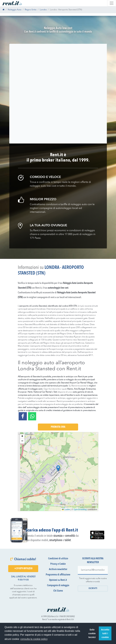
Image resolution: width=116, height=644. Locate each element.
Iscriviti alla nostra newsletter (93, 561)
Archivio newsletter (58, 569)
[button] (58, 468)
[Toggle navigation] (112, 3)
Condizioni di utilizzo (58, 559)
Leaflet (66, 510)
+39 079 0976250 (23, 569)
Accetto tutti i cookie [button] (105, 633)
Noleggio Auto (15, 10)
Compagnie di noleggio (58, 586)
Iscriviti (93, 588)
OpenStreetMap (80, 510)
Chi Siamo (58, 591)
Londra (43, 10)
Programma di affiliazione (58, 575)
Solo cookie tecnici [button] (92, 633)
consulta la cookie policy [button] (34, 639)
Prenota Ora (58, 427)
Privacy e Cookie (58, 564)
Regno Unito (31, 10)
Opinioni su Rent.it (58, 580)
